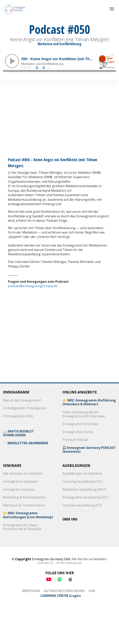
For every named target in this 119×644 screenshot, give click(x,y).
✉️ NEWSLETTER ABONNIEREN (26, 443)
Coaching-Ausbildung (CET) (82, 482)
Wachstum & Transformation (24, 505)
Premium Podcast (75, 440)
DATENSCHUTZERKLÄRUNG (64, 591)
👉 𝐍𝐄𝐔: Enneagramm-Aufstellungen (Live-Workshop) (28, 515)
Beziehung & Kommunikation (24, 497)
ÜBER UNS (70, 519)
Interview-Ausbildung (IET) (82, 505)
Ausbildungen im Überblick (82, 474)
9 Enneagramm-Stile (18, 416)
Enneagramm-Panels (78, 432)
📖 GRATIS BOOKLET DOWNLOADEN (18, 433)
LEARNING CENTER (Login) (61, 596)
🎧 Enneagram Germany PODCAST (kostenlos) (89, 450)
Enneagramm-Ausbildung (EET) (85, 497)
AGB (92, 591)
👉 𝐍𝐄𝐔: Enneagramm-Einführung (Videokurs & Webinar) (89, 402)
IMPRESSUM (31, 591)
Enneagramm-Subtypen (21, 482)
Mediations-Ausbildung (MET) (84, 490)
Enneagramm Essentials (80, 424)
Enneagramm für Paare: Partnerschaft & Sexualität (22, 527)
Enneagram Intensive (19, 490)
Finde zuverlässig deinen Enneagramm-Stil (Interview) (84, 414)
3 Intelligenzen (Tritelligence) (25, 408)
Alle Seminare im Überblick (23, 474)
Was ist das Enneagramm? (22, 400)
